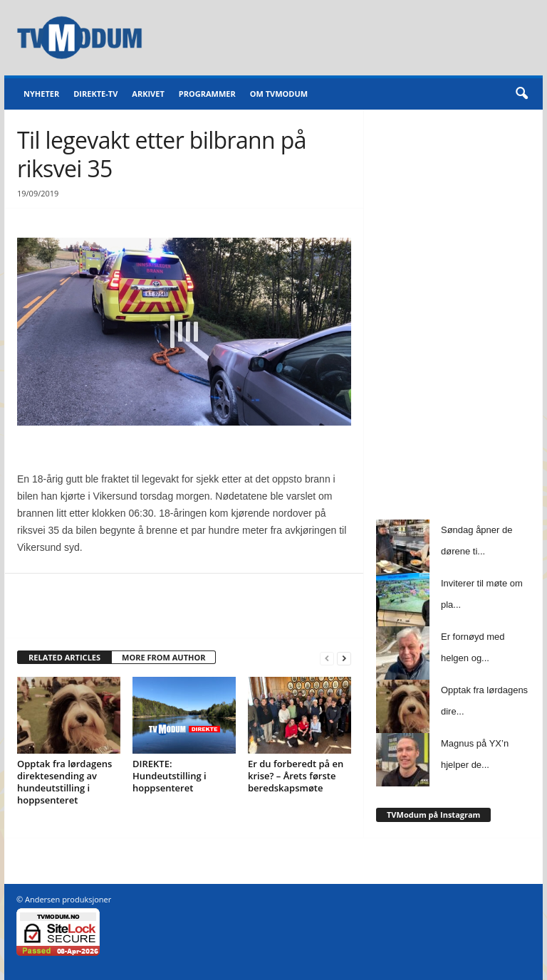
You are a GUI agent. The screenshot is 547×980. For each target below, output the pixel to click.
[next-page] (344, 658)
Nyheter (41, 94)
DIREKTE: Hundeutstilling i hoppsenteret (170, 776)
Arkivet (148, 94)
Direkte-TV (95, 94)
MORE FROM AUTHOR (163, 657)
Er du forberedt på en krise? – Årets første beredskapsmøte (296, 776)
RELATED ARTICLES (64, 657)
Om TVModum (279, 94)
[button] (521, 94)
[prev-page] (327, 658)
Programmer (207, 94)
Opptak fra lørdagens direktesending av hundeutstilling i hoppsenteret (64, 782)
